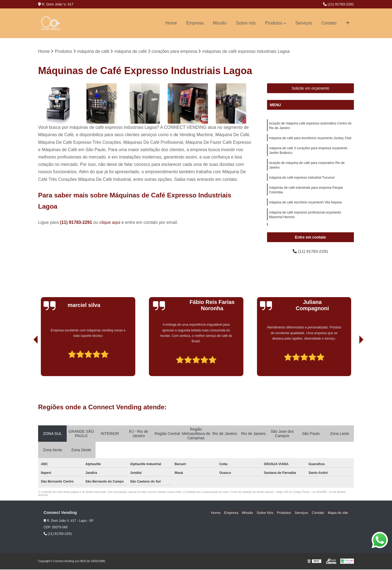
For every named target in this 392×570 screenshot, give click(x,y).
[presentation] (28, 361)
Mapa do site (338, 513)
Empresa (195, 23)
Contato (329, 23)
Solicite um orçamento (310, 89)
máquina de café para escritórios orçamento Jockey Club (310, 139)
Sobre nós (246, 23)
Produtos (274, 23)
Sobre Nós (269, 513)
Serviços (304, 23)
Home (171, 23)
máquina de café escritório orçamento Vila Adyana (305, 205)
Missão (220, 23)
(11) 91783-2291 (339, 4)
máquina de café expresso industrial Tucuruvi (302, 180)
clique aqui (110, 223)
